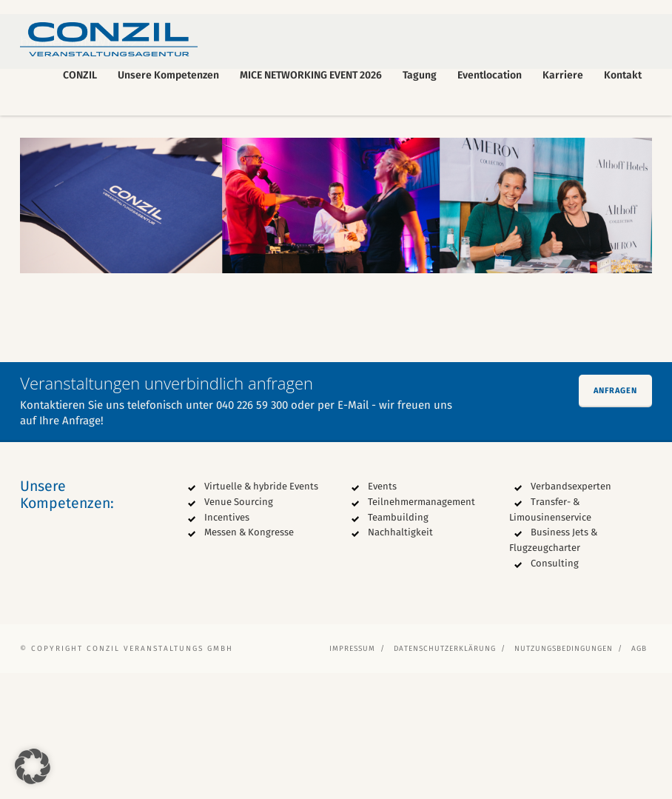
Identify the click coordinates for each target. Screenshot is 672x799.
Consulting (555, 689)
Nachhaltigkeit (400, 659)
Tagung (420, 75)
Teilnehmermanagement (421, 628)
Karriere (563, 75)
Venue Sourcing (239, 628)
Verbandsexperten (571, 612)
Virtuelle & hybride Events (261, 612)
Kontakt (623, 75)
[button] (33, 766)
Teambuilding (398, 643)
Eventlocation (490, 75)
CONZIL (80, 75)
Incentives (227, 643)
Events (382, 612)
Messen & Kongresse (249, 659)
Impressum (352, 775)
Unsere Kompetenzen (168, 75)
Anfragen (615, 516)
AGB (639, 775)
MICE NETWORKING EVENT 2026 (311, 75)
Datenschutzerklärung (445, 775)
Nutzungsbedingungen (564, 775)
